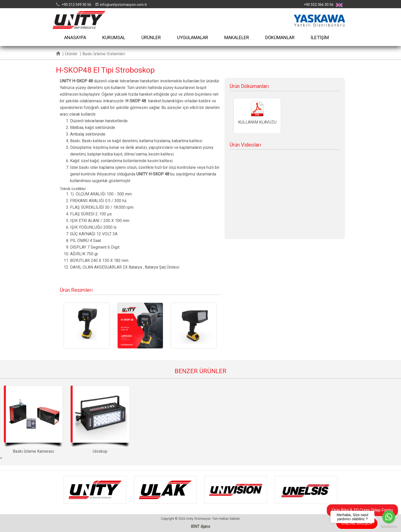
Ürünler (71, 54)
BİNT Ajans (201, 527)
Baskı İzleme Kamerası (33, 420)
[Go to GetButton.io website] (389, 527)
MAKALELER (237, 38)
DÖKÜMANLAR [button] (280, 38)
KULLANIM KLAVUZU (257, 116)
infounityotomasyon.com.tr (124, 5)
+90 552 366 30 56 (319, 5)
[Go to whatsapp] (389, 517)
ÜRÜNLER (151, 38)
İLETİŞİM (320, 38)
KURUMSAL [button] (114, 38)
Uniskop (100, 420)
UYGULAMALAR (193, 38)
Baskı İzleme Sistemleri (104, 54)
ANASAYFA (75, 38)
